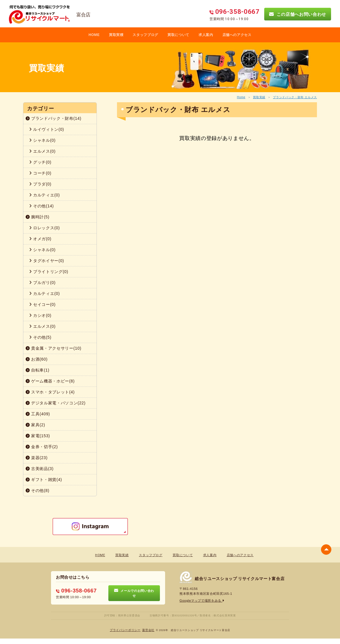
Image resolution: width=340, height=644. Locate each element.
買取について (178, 35)
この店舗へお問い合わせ (298, 14)
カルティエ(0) (45, 195)
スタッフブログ (145, 35)
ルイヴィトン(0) (47, 129)
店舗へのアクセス (237, 35)
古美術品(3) (40, 469)
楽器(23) (37, 458)
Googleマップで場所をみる (202, 601)
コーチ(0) (40, 173)
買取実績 (259, 97)
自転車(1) (37, 370)
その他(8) (37, 490)
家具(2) (35, 425)
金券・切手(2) (42, 447)
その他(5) (40, 337)
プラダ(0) (40, 184)
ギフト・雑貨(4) (44, 480)
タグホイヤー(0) (47, 261)
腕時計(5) (37, 217)
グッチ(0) (40, 162)
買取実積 (116, 35)
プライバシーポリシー (125, 630)
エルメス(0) (42, 151)
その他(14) (41, 206)
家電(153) (38, 436)
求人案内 (206, 35)
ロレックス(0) (45, 228)
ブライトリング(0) (49, 272)
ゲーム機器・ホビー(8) (50, 381)
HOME (94, 35)
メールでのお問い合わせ (134, 593)
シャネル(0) (42, 140)
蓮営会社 (148, 630)
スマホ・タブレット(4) (50, 392)
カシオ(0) (40, 315)
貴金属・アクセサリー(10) (53, 348)
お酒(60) (37, 359)
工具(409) (38, 414)
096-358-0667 (76, 590)
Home (241, 97)
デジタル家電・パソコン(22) (56, 403)
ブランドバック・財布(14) (53, 118)
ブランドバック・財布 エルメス (295, 97)
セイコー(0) (42, 304)
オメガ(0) (40, 239)
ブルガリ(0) (42, 283)
